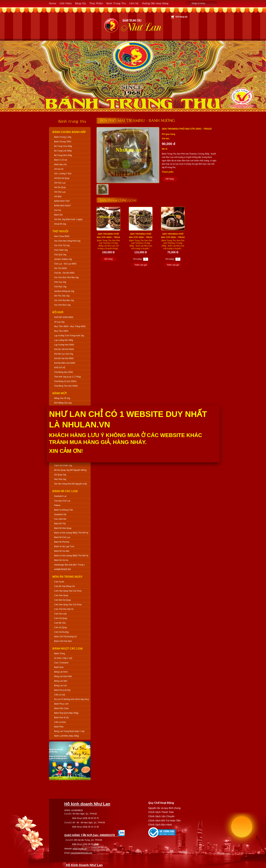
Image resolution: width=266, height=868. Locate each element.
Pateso (57, 505)
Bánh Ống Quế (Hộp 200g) (66, 713)
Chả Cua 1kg (60, 282)
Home (53, 3)
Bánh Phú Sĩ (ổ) (61, 718)
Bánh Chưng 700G (63, 142)
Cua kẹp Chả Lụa (62, 501)
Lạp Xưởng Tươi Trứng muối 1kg (69, 336)
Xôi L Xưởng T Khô (63, 174)
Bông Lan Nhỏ (61, 681)
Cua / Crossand (61, 663)
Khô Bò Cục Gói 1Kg (64, 354)
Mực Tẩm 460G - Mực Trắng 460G (70, 326)
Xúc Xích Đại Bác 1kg (64, 300)
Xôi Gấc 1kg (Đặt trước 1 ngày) (68, 219)
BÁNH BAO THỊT (62, 201)
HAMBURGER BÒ (63, 569)
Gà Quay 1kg (60, 475)
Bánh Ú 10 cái (60, 160)
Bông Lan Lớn (60, 686)
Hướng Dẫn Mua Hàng (155, 3)
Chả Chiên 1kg (61, 250)
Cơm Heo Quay (61, 595)
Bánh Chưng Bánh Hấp (69, 132)
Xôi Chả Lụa (60, 183)
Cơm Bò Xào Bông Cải (64, 586)
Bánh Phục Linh (61, 704)
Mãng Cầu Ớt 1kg (62, 398)
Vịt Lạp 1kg (59, 322)
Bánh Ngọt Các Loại (68, 649)
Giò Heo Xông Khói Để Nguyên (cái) (70, 484)
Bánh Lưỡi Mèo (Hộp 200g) (66, 736)
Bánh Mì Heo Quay (63, 528)
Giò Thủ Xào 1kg (62, 296)
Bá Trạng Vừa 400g (63, 146)
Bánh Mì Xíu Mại (62, 551)
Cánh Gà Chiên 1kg (63, 466)
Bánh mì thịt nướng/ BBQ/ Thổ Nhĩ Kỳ (71, 533)
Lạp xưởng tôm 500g (64, 340)
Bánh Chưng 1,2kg (63, 137)
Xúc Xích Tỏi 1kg (62, 245)
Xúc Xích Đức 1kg (62, 305)
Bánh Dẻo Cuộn (61, 708)
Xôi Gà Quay (60, 187)
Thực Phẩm (96, 3)
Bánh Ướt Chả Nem (63, 641)
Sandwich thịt (60, 514)
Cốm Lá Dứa (60, 722)
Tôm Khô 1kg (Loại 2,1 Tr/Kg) (68, 377)
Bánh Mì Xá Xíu (61, 560)
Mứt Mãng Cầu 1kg (63, 403)
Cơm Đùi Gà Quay (62, 600)
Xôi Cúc (58, 210)
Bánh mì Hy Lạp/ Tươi (64, 546)
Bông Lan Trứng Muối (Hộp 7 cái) (69, 731)
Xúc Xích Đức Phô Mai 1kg (66, 277)
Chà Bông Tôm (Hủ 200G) (66, 386)
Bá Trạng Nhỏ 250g (63, 155)
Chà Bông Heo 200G (64, 372)
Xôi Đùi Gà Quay (62, 178)
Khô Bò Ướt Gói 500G (64, 349)
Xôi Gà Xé (59, 169)
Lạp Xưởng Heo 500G (64, 345)
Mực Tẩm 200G (61, 331)
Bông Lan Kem (61, 672)
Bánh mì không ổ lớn (64, 510)
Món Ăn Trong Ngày (68, 577)
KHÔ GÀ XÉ (60, 368)
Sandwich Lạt (60, 496)
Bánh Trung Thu (116, 3)
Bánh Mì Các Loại (65, 491)
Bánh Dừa (59, 667)
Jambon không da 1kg (64, 291)
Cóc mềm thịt (60, 519)
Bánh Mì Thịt (60, 524)
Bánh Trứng (59, 654)
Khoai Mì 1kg (60, 224)
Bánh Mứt (60, 393)
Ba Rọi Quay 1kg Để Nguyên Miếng (70, 470)
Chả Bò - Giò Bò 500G (64, 273)
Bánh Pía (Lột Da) (62, 690)
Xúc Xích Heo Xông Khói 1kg (67, 241)
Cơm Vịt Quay (60, 627)
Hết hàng (170, 179)
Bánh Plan (59, 727)
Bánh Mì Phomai (62, 542)
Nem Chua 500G (62, 236)
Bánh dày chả (60, 164)
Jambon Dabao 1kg (63, 259)
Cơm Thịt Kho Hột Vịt (64, 609)
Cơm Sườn (59, 582)
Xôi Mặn (58, 197)
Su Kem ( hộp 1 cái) (63, 658)
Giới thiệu (66, 3)
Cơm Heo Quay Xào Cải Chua (68, 591)
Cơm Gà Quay (61, 618)
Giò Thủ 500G (60, 268)
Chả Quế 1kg (60, 255)
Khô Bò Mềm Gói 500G (65, 363)
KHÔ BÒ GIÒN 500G (64, 317)
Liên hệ (134, 3)
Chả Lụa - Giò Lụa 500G (65, 264)
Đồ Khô (58, 312)
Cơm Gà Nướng (61, 632)
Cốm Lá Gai (60, 695)
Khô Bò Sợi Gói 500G (64, 358)
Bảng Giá (80, 3)
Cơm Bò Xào (60, 623)
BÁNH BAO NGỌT (63, 206)
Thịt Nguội (60, 231)
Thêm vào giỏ (141, 265)
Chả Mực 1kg (60, 287)
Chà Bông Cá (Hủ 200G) (65, 381)
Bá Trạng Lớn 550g (63, 151)
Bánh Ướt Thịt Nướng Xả (65, 637)
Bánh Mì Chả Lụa (62, 537)
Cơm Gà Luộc (60, 614)
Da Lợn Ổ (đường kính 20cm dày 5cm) (72, 699)
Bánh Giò (58, 215)
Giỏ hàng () (181, 17)
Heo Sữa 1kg (60, 479)
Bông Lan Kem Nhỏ (63, 676)
